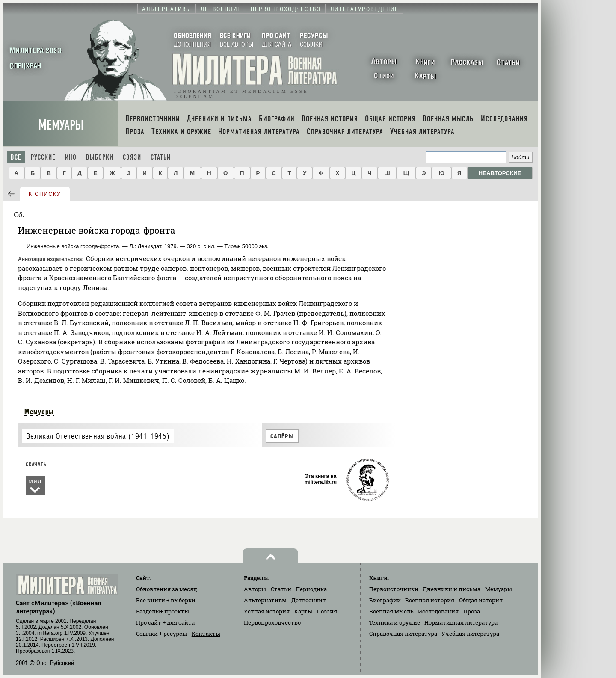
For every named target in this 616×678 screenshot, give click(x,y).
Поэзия (327, 611)
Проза (472, 611)
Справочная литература (403, 634)
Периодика (311, 589)
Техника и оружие (395, 622)
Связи (132, 157)
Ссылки (161, 634)
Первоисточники (394, 589)
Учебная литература (470, 634)
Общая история (481, 600)
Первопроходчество (272, 622)
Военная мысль (391, 611)
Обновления (167, 589)
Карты (303, 611)
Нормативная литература (461, 622)
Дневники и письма (452, 589)
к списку (45, 194)
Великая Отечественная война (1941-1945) (98, 436)
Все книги (166, 600)
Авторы (255, 589)
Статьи (161, 157)
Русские (43, 157)
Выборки (100, 157)
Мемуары (61, 125)
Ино (71, 157)
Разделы (163, 611)
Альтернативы (265, 600)
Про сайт (165, 622)
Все (16, 157)
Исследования (438, 611)
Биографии (385, 600)
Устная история (267, 611)
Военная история (430, 600)
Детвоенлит (309, 600)
